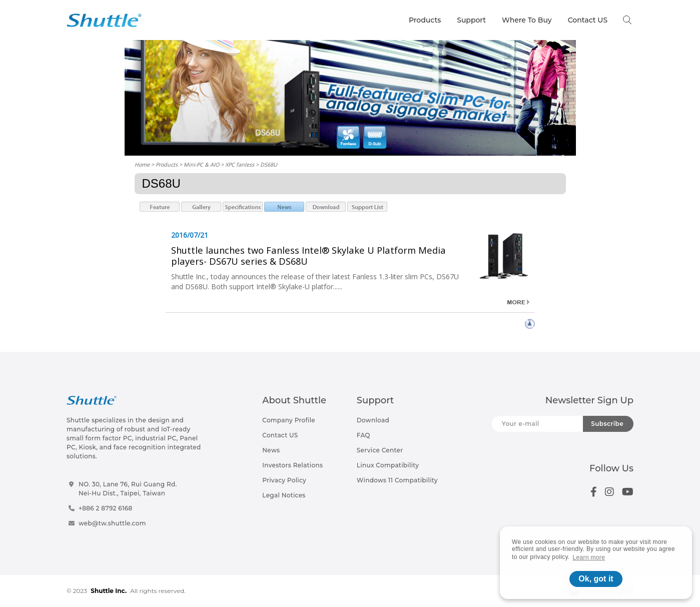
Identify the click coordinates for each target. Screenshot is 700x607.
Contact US (588, 20)
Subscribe (607, 424)
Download (373, 420)
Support (471, 20)
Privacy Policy (284, 480)
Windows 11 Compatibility (397, 480)
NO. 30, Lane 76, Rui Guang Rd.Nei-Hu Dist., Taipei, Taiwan (128, 489)
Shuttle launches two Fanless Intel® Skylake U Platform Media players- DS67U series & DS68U (308, 255)
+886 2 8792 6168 (106, 508)
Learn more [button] (589, 557)
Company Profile (289, 420)
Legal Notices (284, 495)
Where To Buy (527, 20)
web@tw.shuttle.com (112, 523)
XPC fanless (240, 164)
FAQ (364, 435)
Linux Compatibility (388, 465)
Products (425, 20)
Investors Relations (292, 465)
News (271, 450)
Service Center (380, 450)
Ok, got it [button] (596, 579)
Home (142, 164)
